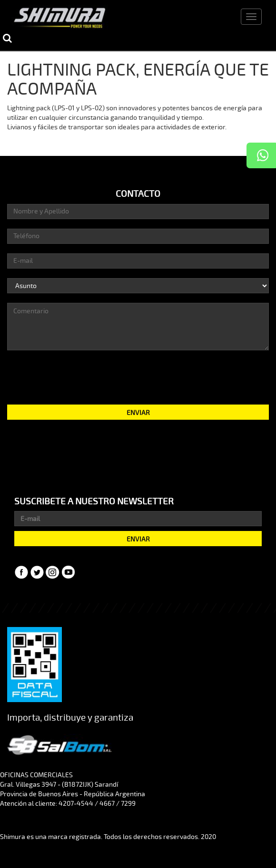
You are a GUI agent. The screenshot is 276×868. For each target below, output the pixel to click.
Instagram (53, 572)
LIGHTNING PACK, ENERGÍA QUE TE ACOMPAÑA (138, 80)
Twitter (37, 572)
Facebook (21, 572)
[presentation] (138, 376)
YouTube (69, 572)
